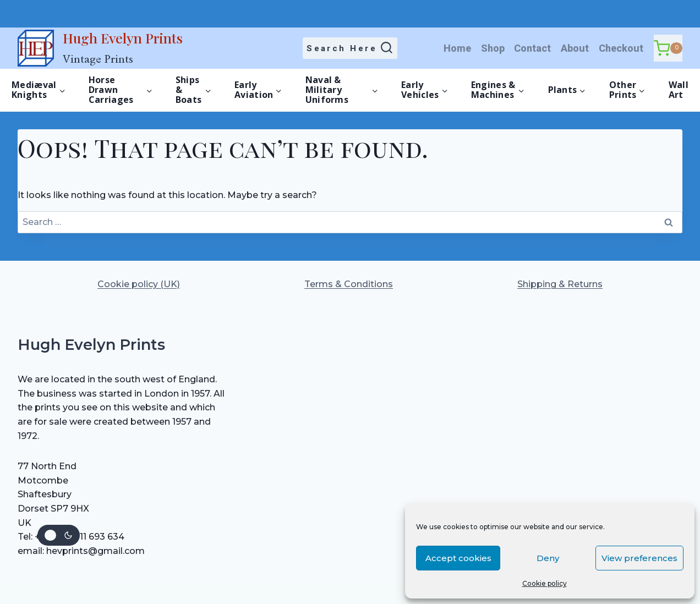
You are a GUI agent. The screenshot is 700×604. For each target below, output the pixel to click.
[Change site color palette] (59, 535)
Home (457, 48)
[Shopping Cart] (668, 48)
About (575, 48)
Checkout (621, 48)
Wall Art (679, 90)
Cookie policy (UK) (139, 284)
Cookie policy (545, 583)
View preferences (639, 558)
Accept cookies (458, 558)
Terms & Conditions (349, 284)
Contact (532, 48)
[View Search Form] (350, 48)
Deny (548, 558)
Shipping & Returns (560, 284)
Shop (493, 48)
